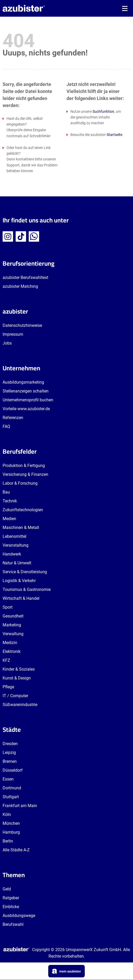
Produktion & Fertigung (24, 466)
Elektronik (12, 651)
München (11, 823)
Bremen (10, 761)
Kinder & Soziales (19, 669)
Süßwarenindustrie (20, 705)
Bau (6, 492)
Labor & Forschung (20, 483)
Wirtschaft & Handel (21, 598)
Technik (10, 501)
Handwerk (12, 554)
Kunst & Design (17, 678)
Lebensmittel (14, 536)
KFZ (6, 660)
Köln (7, 814)
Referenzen (13, 418)
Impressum (13, 334)
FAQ (6, 426)
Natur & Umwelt (17, 563)
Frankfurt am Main (20, 806)
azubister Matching (20, 286)
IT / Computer (15, 696)
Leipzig (9, 753)
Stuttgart (11, 797)
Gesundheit (13, 616)
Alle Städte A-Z (16, 850)
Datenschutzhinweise (22, 325)
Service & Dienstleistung (25, 572)
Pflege (8, 687)
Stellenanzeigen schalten (26, 391)
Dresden (10, 744)
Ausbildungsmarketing (23, 382)
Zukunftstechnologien (23, 510)
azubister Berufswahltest (25, 277)
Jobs (7, 343)
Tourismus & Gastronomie (27, 589)
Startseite (114, 135)
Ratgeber (11, 898)
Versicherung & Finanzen (25, 474)
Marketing (12, 625)
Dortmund (12, 788)
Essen (8, 779)
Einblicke (11, 907)
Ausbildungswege (19, 916)
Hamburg (11, 832)
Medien (9, 519)
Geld (7, 889)
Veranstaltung (16, 545)
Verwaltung (13, 634)
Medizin (10, 643)
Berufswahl (13, 924)
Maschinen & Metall (21, 528)
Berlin (8, 841)
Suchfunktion (103, 111)
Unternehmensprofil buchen (28, 400)
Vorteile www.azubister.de (26, 409)
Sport (8, 607)
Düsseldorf (13, 770)
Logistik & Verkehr (19, 581)
